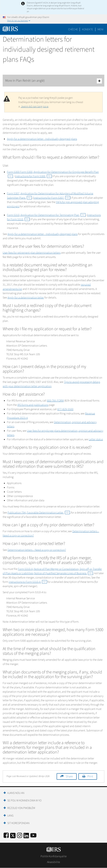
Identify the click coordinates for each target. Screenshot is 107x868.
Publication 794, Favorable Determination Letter (39, 513)
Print (90, 776)
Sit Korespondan (18, 823)
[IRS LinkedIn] (26, 837)
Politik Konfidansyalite (54, 856)
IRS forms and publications (33, 405)
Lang (10, 816)
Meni (100, 29)
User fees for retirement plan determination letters (32, 253)
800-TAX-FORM (55, 401)
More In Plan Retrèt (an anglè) (53, 81)
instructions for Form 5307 (52, 198)
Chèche (73, 29)
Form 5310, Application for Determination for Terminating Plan (46, 215)
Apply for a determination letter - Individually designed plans (42, 139)
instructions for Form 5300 (33, 176)
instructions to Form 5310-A (28, 582)
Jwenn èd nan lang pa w (35, 106)
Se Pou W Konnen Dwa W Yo (24, 801)
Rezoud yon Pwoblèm (21, 808)
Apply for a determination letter (26, 298)
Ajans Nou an (16, 793)
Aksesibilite (53, 862)
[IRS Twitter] (13, 837)
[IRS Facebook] (6, 836)
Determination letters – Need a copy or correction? (37, 550)
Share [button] (69, 776)
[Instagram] (20, 836)
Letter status (96, 439)
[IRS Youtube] (33, 836)
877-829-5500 (65, 409)
